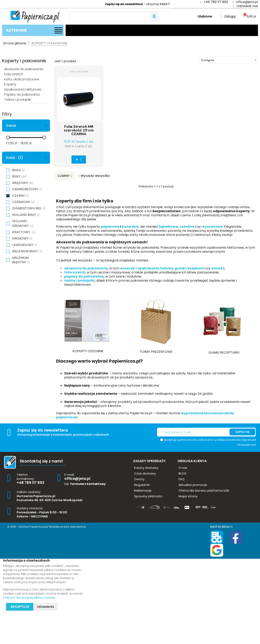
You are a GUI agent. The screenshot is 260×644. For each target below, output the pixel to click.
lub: (85, 484)
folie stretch (75, 272)
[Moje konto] (228, 16)
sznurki (218, 268)
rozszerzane (212, 227)
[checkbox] (8, 170)
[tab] (26, 126)
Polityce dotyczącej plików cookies (29, 598)
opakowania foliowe (155, 268)
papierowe (110, 227)
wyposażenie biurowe (200, 413)
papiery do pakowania (84, 276)
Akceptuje (20, 607)
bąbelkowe (168, 227)
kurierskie (130, 227)
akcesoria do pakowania (86, 268)
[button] (79, 160)
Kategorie (16, 30)
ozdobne (187, 227)
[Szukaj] (114, 16)
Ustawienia (45, 607)
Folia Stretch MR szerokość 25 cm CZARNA (79, 130)
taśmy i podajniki (79, 280)
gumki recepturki (189, 268)
